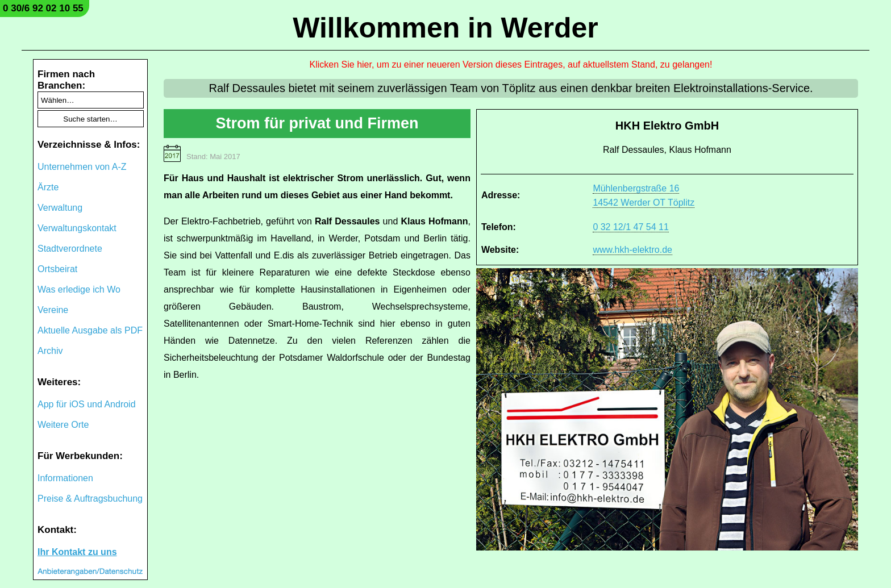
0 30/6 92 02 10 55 (43, 8)
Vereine (53, 310)
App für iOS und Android (87, 404)
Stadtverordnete (70, 249)
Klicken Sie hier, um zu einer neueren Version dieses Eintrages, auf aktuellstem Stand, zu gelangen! (511, 64)
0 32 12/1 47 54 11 (630, 227)
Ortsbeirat (57, 269)
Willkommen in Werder (445, 28)
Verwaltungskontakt (77, 228)
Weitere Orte (63, 425)
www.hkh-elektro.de (632, 250)
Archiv (50, 351)
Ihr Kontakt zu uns (77, 552)
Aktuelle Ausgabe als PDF (90, 330)
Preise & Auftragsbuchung (90, 499)
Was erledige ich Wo (79, 289)
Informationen (65, 478)
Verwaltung (60, 208)
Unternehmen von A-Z (82, 167)
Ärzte (48, 187)
